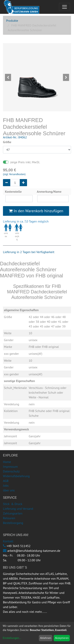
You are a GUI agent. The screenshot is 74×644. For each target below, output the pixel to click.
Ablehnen (45, 638)
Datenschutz (11, 471)
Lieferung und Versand (18, 509)
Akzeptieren (62, 638)
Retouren (9, 518)
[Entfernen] (7, 183)
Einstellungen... (12, 638)
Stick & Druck (13, 504)
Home (7, 462)
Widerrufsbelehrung (16, 476)
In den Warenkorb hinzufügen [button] (36, 211)
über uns (9, 490)
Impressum (10, 467)
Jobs (6, 485)
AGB (6, 481)
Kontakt (8, 541)
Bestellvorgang (13, 523)
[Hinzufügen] (23, 183)
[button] (8, 77)
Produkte (12, 21)
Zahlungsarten (13, 513)
